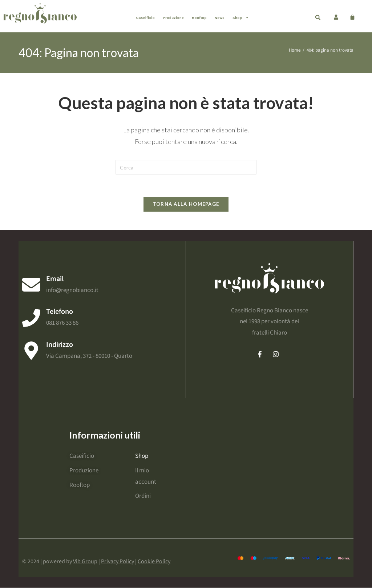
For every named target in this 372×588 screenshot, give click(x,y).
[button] (318, 17)
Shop (241, 18)
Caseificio (146, 18)
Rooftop (199, 18)
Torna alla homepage (186, 204)
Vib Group (85, 562)
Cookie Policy (154, 562)
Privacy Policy (118, 562)
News (220, 18)
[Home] (295, 50)
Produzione (173, 18)
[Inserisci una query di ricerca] (186, 167)
